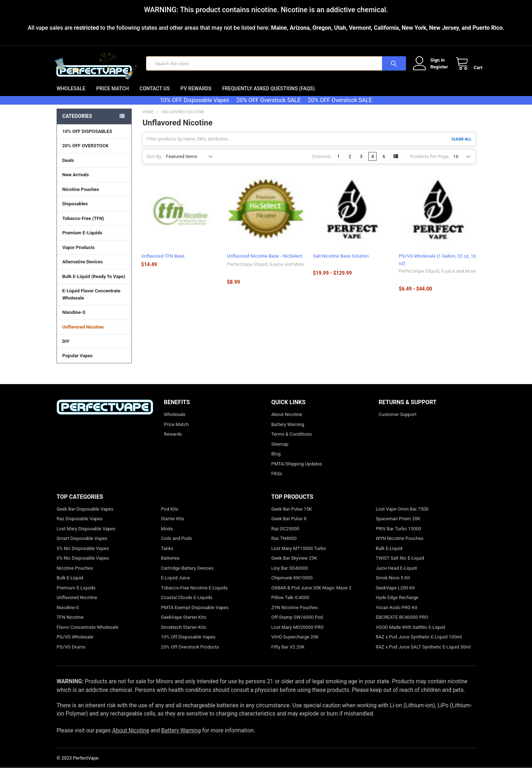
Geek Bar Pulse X (289, 526)
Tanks (167, 556)
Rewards (173, 441)
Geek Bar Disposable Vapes (85, 516)
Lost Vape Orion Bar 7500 (402, 516)
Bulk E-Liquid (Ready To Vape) (94, 284)
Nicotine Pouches (81, 197)
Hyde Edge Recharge (397, 605)
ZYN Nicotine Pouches (295, 615)
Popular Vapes (94, 363)
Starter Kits (173, 526)
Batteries (170, 565)
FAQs (277, 481)
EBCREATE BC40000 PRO (402, 624)
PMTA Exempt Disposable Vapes (195, 615)
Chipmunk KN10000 (292, 585)
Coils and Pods (177, 546)
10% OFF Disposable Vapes (195, 107)
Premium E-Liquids (94, 240)
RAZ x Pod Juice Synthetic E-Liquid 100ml (419, 644)
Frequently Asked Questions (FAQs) (269, 96)
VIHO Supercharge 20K (295, 644)
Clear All (461, 146)
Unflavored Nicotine (83, 334)
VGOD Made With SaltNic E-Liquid (410, 634)
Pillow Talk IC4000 (290, 605)
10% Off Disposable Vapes (188, 644)
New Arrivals (76, 182)
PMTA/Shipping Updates (297, 471)
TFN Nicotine (70, 624)
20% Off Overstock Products (190, 654)
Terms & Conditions (292, 441)
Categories (77, 123)
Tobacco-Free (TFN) (94, 225)
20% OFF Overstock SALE (268, 107)
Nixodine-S (74, 319)
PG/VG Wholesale (75, 644)
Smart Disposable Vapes (82, 546)
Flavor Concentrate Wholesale (87, 634)
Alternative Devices (94, 269)
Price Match (113, 96)
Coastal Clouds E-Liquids (187, 605)
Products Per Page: (430, 163)
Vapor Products (94, 254)
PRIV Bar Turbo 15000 (398, 536)
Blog (276, 461)
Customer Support (398, 422)
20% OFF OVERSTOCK (85, 153)
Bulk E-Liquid (70, 585)
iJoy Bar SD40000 (290, 575)
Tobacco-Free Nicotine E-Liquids (194, 595)
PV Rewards (196, 96)
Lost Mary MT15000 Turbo (299, 556)
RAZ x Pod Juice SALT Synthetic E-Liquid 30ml (423, 654)
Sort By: (154, 163)
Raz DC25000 (285, 536)
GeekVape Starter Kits (184, 624)
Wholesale (71, 96)
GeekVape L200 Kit (395, 595)
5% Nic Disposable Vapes (83, 556)
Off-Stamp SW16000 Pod (297, 624)
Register (432, 70)
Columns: (322, 163)
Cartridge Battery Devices (187, 575)
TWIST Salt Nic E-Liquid (400, 565)
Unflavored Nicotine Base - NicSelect (265, 263)
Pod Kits (170, 516)
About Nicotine (287, 422)
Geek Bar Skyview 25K (294, 565)
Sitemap (280, 451)
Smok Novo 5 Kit (393, 585)
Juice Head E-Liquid (396, 575)
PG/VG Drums (71, 654)
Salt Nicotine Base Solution (341, 263)
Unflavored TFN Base (163, 263)
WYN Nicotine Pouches (399, 546)
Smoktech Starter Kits (184, 634)
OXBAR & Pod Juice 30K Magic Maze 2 (311, 595)
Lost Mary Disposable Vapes (86, 536)
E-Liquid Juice (176, 585)
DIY (94, 348)
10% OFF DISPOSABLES (87, 138)
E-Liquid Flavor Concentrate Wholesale (94, 302)
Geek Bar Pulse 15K (292, 516)
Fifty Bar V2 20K (288, 654)
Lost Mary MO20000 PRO (298, 634)
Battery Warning (288, 432)
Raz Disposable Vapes (79, 526)
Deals (68, 168)
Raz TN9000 (284, 546)
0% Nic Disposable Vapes (83, 565)
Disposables (94, 211)
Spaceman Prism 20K (398, 526)
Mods (167, 536)
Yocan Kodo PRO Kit (396, 615)
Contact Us (155, 96)
